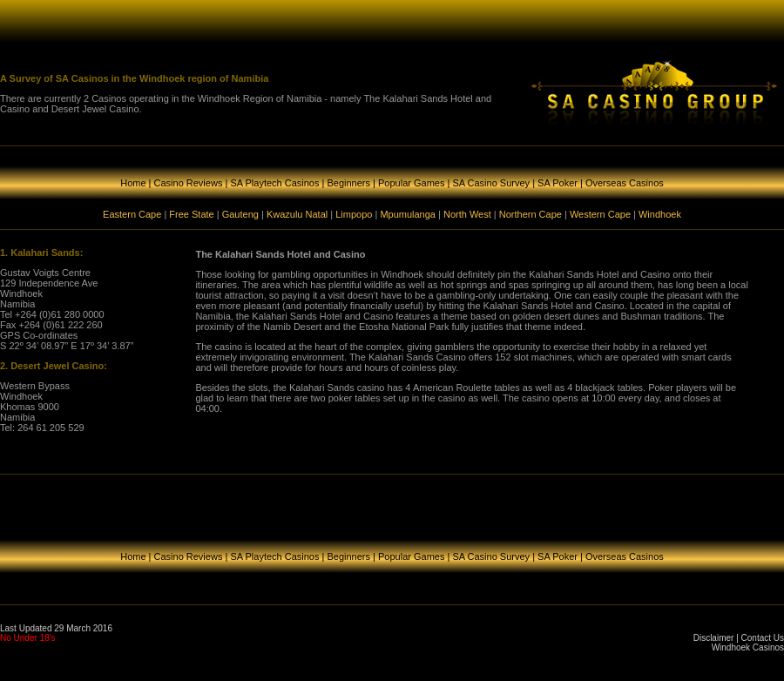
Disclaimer (714, 638)
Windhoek (660, 214)
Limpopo (354, 214)
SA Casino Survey (491, 183)
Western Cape (600, 214)
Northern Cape (531, 214)
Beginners (348, 183)
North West (467, 214)
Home (133, 183)
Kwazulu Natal (297, 214)
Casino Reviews (189, 183)
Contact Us (763, 638)
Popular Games (411, 183)
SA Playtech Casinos (274, 183)
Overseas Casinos (625, 183)
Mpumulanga (408, 214)
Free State (191, 214)
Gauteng (240, 214)
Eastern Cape (132, 214)
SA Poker (558, 183)
